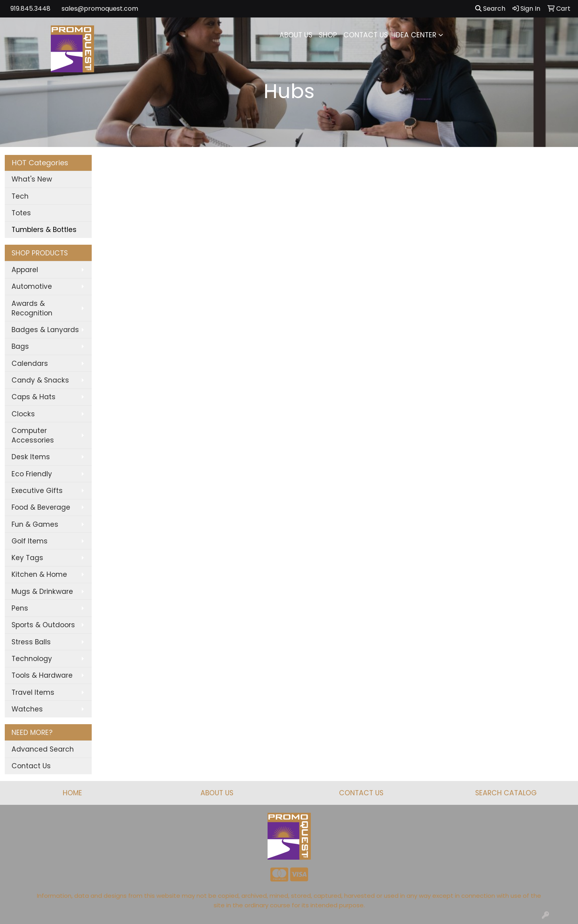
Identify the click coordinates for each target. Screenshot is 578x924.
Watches (27, 709)
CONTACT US (366, 35)
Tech (20, 196)
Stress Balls (31, 642)
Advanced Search (43, 749)
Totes (21, 213)
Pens (20, 608)
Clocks (23, 414)
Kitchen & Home (39, 574)
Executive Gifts (37, 491)
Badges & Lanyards (45, 330)
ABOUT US (296, 35)
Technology (32, 659)
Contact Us (31, 766)
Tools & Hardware (42, 675)
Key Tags (27, 558)
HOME (72, 793)
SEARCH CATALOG (506, 793)
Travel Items (33, 692)
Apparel (25, 270)
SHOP (328, 35)
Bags (20, 346)
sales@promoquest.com (100, 9)
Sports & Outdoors (43, 625)
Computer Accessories (33, 435)
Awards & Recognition (32, 308)
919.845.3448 (30, 9)
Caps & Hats (34, 397)
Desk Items (31, 457)
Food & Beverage (41, 507)
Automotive (32, 286)
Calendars (30, 363)
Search (490, 9)
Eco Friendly (32, 474)
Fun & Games (35, 524)
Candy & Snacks (40, 380)
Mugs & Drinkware (42, 592)
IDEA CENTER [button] (415, 35)
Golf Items (30, 541)
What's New (32, 179)
